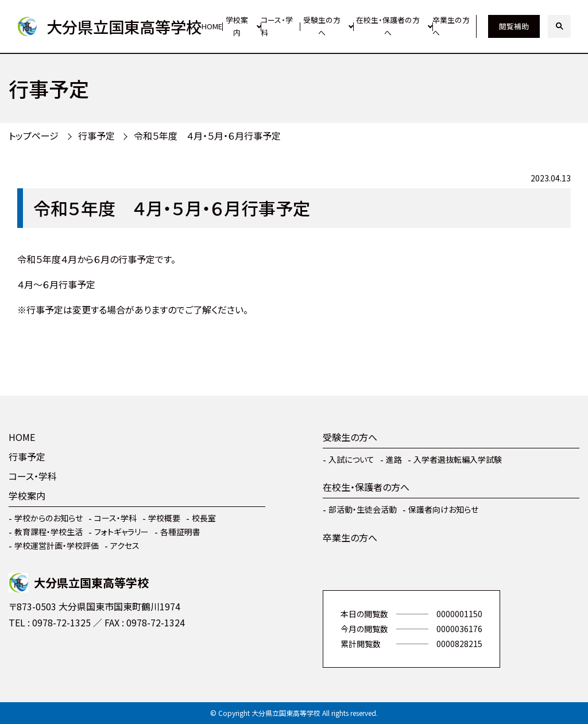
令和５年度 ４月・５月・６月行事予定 (207, 135)
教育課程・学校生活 (49, 532)
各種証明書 (180, 532)
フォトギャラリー (121, 532)
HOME (212, 26)
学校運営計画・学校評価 (57, 545)
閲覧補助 (514, 26)
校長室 (204, 518)
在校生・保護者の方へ (388, 26)
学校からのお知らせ (49, 518)
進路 (394, 459)
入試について (351, 459)
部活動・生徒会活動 (363, 509)
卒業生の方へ (451, 26)
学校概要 (164, 518)
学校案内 (237, 26)
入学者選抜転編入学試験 (458, 459)
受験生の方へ (322, 26)
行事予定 (96, 135)
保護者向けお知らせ (443, 509)
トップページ (34, 135)
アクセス (125, 545)
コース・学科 (277, 26)
